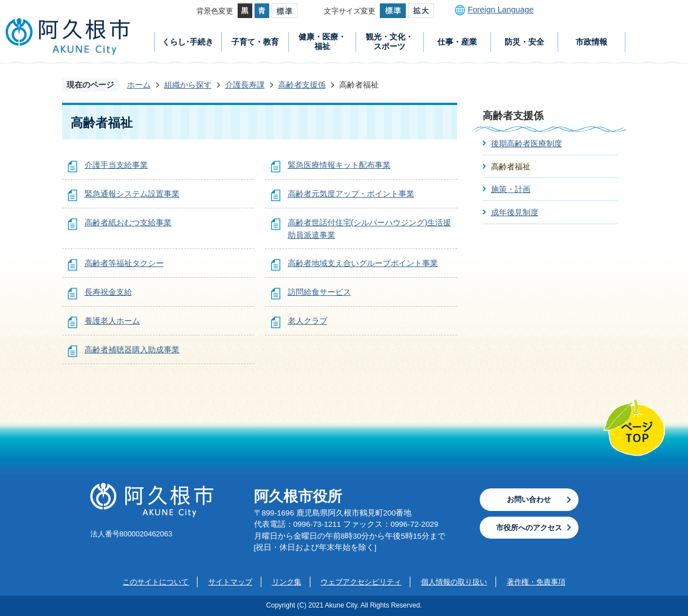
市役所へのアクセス (529, 528)
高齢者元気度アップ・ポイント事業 (351, 194)
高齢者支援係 (302, 85)
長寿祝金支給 (108, 292)
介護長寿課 (245, 85)
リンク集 (287, 582)
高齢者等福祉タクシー (124, 263)
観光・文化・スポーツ (389, 41)
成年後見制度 (515, 212)
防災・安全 (524, 42)
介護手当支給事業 (116, 165)
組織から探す (188, 85)
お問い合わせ (529, 499)
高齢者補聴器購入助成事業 (132, 349)
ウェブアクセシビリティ (361, 582)
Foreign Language (501, 10)
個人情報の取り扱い (454, 582)
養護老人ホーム (112, 321)
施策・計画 (511, 189)
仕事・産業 (457, 42)
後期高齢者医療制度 (527, 143)
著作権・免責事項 (536, 582)
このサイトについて (155, 582)
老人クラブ (308, 321)
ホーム (139, 85)
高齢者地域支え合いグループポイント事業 (363, 263)
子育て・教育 (255, 42)
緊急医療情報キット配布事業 (339, 165)
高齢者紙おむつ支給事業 (128, 222)
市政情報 (591, 42)
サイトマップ (230, 582)
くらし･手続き (188, 42)
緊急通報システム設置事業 (132, 194)
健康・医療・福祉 (322, 41)
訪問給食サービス (319, 292)
